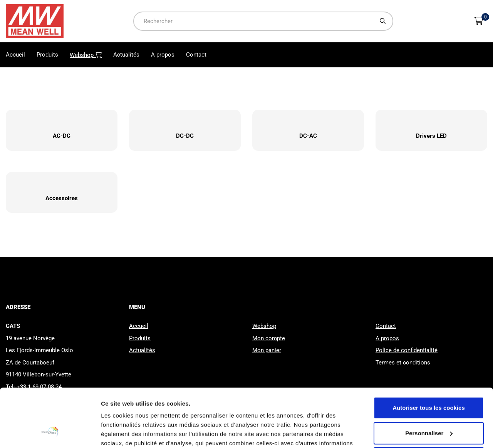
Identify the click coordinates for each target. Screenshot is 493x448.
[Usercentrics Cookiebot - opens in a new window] (50, 433)
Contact (196, 55)
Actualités (126, 55)
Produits (47, 55)
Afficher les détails (127, 433)
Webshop (89, 55)
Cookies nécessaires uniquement (429, 408)
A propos (163, 55)
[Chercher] (383, 21)
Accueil (15, 55)
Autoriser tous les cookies (429, 358)
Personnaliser (429, 383)
